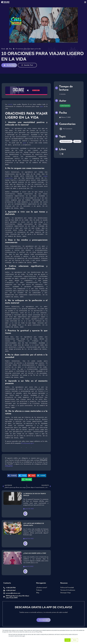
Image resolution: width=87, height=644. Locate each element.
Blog (10, 49)
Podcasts (39, 591)
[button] (12, 476)
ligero (42, 107)
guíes (25, 143)
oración (10, 104)
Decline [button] (75, 640)
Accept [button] (68, 640)
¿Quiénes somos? (42, 588)
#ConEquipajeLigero (27, 444)
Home (3, 49)
